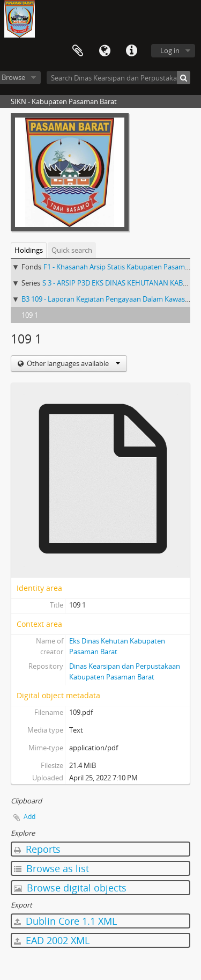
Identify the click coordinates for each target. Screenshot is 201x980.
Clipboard (78, 51)
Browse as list (51, 868)
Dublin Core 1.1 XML (65, 921)
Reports (37, 849)
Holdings (29, 250)
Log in (170, 50)
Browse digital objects (70, 888)
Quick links (131, 51)
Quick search (72, 250)
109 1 (30, 315)
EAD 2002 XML (52, 940)
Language (105, 51)
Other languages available (73, 363)
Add (29, 817)
